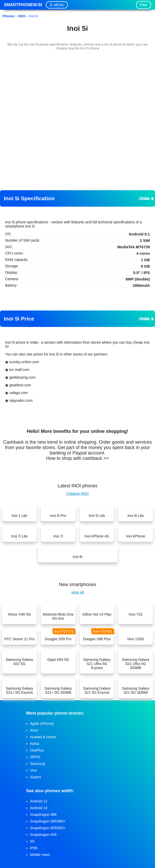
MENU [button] (59, 5)
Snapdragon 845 (43, 835)
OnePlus (37, 750)
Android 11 (39, 801)
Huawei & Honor (43, 737)
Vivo (34, 770)
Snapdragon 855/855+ (48, 828)
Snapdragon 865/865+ (48, 821)
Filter (144, 5)
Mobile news (40, 855)
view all (77, 592)
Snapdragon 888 (43, 815)
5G (33, 841)
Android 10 (39, 808)
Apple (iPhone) (42, 724)
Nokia (35, 744)
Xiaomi (36, 777)
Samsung (38, 764)
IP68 (34, 848)
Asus (34, 730)
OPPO (35, 757)
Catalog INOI (77, 493)
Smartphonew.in (23, 5)
